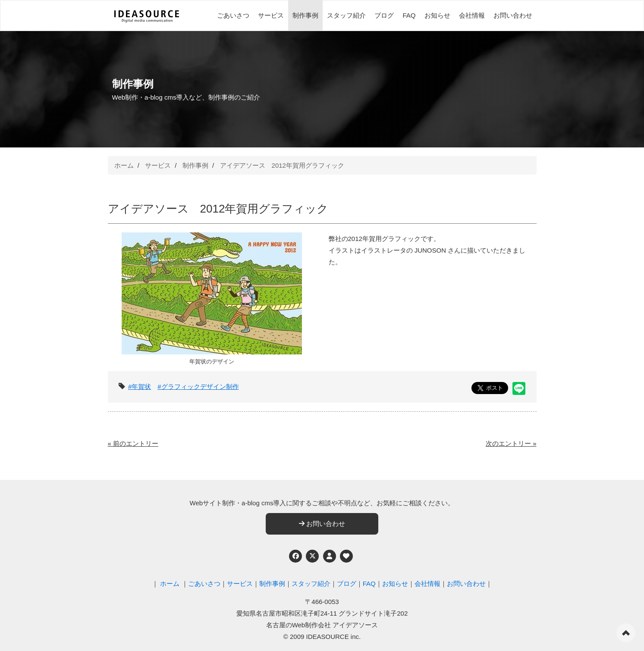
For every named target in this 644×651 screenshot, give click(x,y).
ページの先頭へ (626, 633)
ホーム (124, 165)
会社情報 (472, 15)
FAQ (409, 15)
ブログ (384, 15)
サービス (271, 15)
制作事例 (305, 15)
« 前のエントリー (133, 443)
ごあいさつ (233, 15)
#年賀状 (140, 387)
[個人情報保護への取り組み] (330, 556)
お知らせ (437, 15)
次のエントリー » (511, 443)
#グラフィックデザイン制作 (198, 387)
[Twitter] (312, 556)
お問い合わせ (513, 15)
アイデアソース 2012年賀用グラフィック (282, 165)
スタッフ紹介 (346, 15)
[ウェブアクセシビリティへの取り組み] (346, 556)
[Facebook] (295, 556)
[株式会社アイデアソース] (147, 16)
